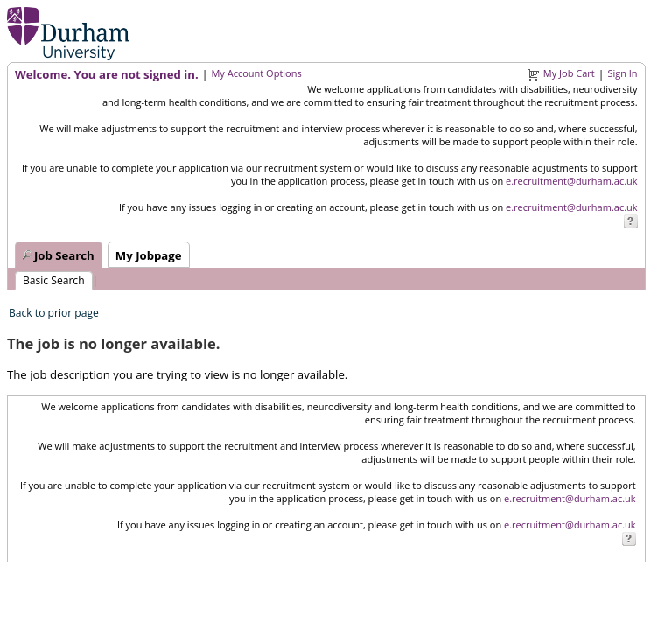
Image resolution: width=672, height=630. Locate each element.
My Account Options (256, 73)
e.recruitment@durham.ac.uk (572, 181)
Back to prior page (54, 313)
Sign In (622, 73)
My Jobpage (149, 255)
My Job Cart (569, 73)
